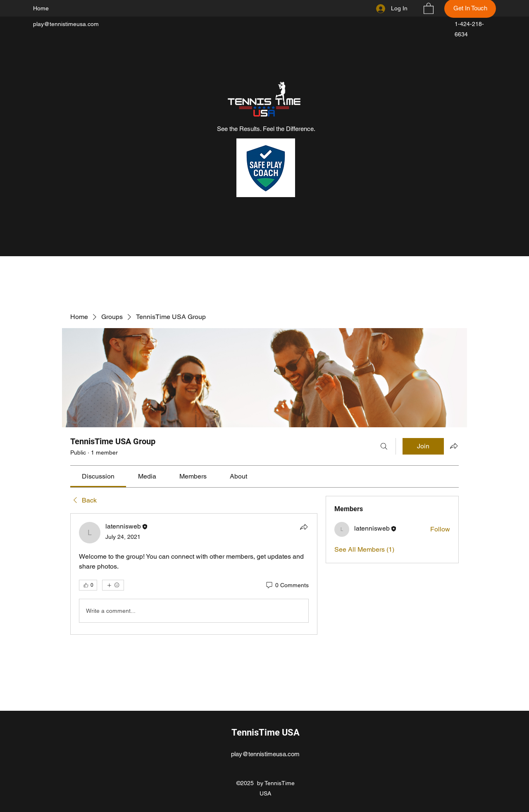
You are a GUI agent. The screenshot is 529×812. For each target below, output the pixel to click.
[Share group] (454, 446)
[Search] (384, 446)
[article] (194, 574)
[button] (429, 8)
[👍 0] (88, 585)
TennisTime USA (266, 732)
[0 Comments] (287, 586)
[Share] (304, 527)
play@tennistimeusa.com (66, 24)
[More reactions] (113, 585)
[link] (98, 476)
